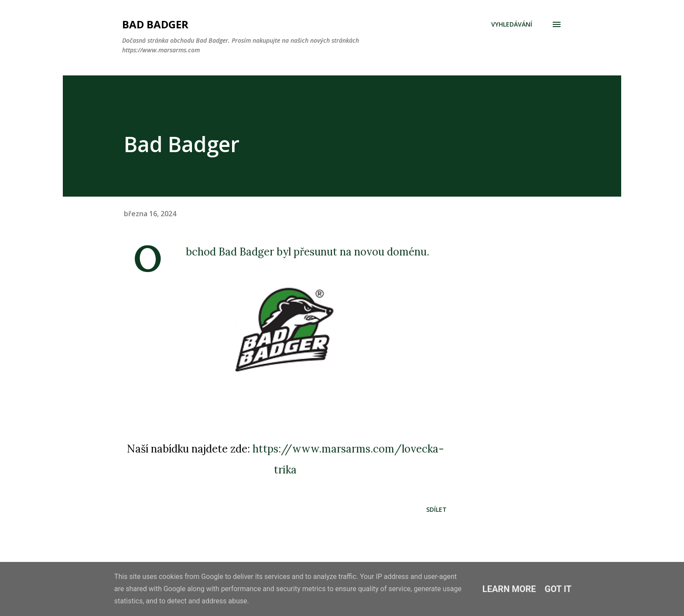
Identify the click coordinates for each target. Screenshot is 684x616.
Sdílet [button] (436, 509)
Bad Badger (155, 24)
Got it (558, 589)
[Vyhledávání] (512, 24)
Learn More (509, 589)
